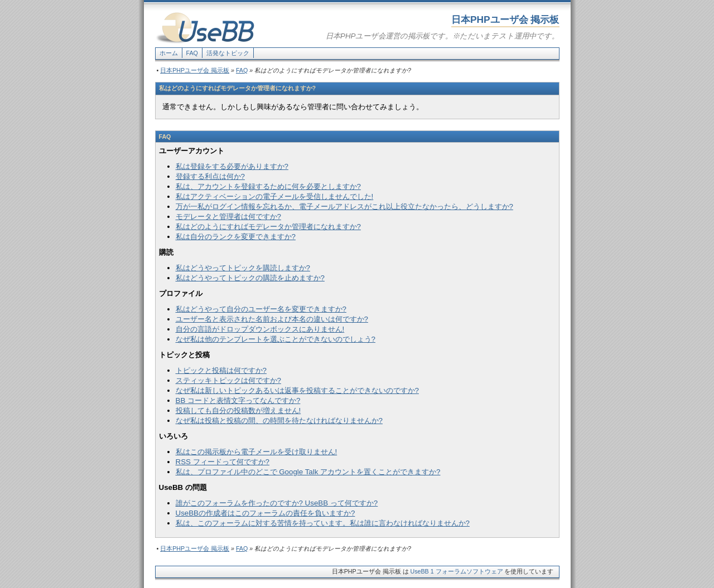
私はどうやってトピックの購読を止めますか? (250, 278)
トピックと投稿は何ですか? (221, 370)
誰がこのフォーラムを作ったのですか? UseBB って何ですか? (277, 503)
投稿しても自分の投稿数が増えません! (238, 410)
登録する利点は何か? (210, 176)
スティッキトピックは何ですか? (228, 380)
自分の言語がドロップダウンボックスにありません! (260, 329)
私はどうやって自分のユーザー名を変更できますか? (261, 309)
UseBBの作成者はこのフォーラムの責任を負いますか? (266, 513)
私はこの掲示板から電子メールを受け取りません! (257, 452)
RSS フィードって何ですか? (223, 462)
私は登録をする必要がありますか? (232, 166)
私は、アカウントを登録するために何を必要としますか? (268, 186)
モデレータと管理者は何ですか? (228, 217)
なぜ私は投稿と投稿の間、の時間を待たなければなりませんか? (279, 421)
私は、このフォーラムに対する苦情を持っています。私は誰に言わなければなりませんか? (323, 523)
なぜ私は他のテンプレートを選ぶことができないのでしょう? (276, 339)
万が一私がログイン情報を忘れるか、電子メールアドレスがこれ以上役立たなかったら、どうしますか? (344, 206)
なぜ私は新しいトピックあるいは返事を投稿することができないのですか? (297, 390)
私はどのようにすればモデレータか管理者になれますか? (268, 227)
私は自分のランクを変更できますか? (236, 237)
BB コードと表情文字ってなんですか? (238, 400)
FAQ (192, 53)
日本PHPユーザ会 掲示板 (195, 70)
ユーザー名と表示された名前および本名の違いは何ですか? (272, 319)
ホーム (169, 53)
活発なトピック (228, 53)
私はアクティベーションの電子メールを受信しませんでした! (275, 196)
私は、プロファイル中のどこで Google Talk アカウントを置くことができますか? (308, 472)
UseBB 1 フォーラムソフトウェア (457, 571)
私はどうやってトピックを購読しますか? (243, 268)
